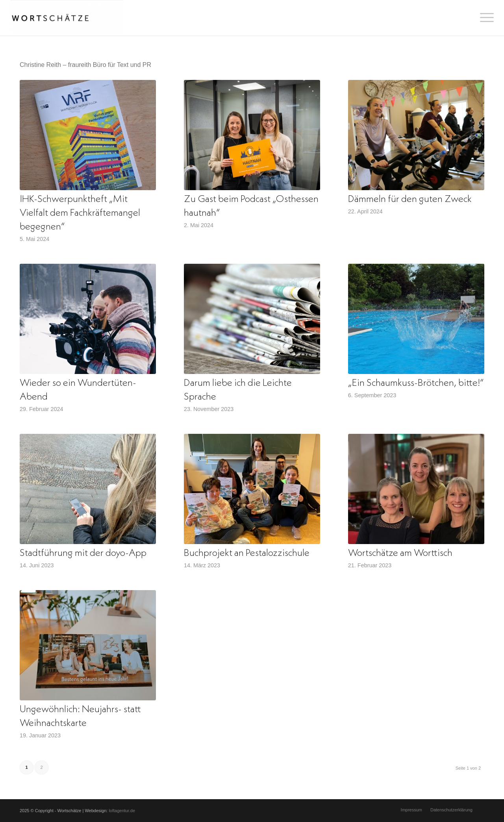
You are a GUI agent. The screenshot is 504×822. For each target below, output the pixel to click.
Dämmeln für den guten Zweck (410, 199)
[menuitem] (484, 18)
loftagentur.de (122, 811)
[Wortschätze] (67, 18)
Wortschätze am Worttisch (400, 553)
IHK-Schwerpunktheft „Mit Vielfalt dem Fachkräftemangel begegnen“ (80, 213)
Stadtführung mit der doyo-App (83, 553)
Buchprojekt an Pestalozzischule (247, 553)
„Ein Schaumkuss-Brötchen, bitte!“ (416, 383)
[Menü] (484, 18)
